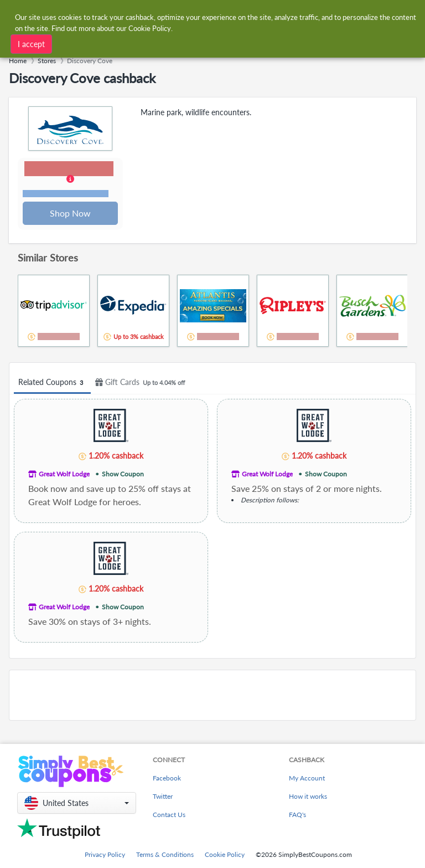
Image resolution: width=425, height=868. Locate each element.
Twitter (163, 796)
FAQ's (297, 815)
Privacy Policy (105, 854)
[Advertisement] (212, 696)
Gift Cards (142, 384)
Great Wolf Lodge (64, 475)
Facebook (167, 778)
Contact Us (169, 815)
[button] (71, 181)
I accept (31, 44)
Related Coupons (52, 384)
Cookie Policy (225, 854)
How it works (308, 796)
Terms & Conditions (165, 854)
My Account (307, 778)
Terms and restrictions (66, 194)
